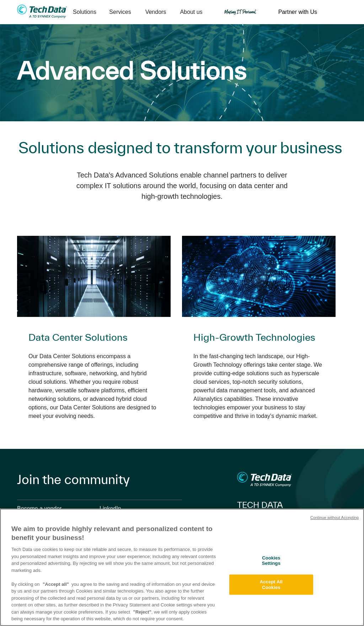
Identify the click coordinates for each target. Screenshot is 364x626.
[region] (182, 567)
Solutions (85, 12)
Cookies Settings (271, 561)
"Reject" (142, 612)
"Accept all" (56, 584)
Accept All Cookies (271, 585)
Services (120, 12)
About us (191, 12)
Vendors (156, 12)
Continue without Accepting (334, 518)
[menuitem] (85, 12)
